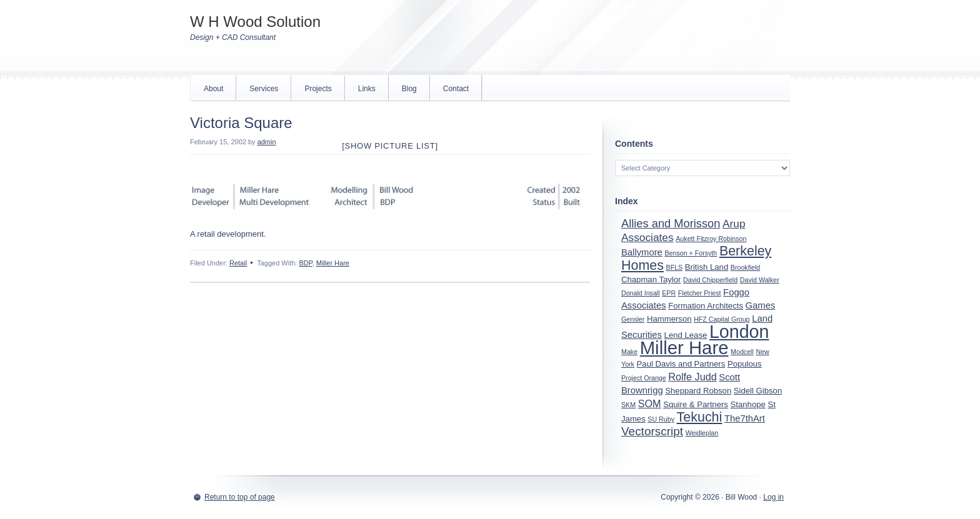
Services (264, 89)
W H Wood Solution (255, 22)
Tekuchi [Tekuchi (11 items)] (700, 417)
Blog (409, 89)
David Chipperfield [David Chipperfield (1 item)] (710, 280)
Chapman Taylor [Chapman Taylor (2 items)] (651, 279)
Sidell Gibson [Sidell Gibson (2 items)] (758, 391)
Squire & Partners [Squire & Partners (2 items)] (696, 404)
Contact (456, 89)
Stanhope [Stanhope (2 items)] (748, 404)
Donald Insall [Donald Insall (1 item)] (641, 293)
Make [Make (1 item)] (629, 352)
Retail (238, 263)
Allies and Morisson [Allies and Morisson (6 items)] (671, 223)
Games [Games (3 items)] (761, 305)
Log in (773, 497)
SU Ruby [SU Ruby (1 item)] (661, 419)
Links (367, 89)
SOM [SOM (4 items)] (650, 403)
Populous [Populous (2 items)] (745, 364)
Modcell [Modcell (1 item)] (742, 352)
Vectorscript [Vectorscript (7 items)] (652, 431)
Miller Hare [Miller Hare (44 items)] (684, 348)
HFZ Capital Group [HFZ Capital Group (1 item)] (722, 319)
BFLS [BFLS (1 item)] (675, 267)
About (213, 89)
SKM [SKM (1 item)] (628, 405)
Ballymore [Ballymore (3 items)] (642, 252)
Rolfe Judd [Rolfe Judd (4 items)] (692, 377)
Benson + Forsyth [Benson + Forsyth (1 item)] (691, 253)
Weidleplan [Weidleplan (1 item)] (702, 433)
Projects (318, 89)
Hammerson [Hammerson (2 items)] (669, 319)
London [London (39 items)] (739, 332)
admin (267, 142)
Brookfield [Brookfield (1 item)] (745, 267)
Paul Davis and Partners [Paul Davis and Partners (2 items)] (681, 364)
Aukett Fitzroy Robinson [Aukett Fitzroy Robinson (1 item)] (711, 239)
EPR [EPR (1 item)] (669, 293)
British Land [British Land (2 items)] (707, 267)
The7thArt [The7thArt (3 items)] (745, 418)
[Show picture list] (390, 146)
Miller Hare (333, 263)
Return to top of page (240, 497)
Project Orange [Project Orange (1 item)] (644, 378)
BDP (305, 263)
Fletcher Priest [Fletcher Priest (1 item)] (700, 293)
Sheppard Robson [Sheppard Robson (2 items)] (698, 391)
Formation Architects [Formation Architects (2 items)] (706, 306)
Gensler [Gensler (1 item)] (633, 319)
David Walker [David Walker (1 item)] (760, 280)
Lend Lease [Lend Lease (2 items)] (686, 335)
